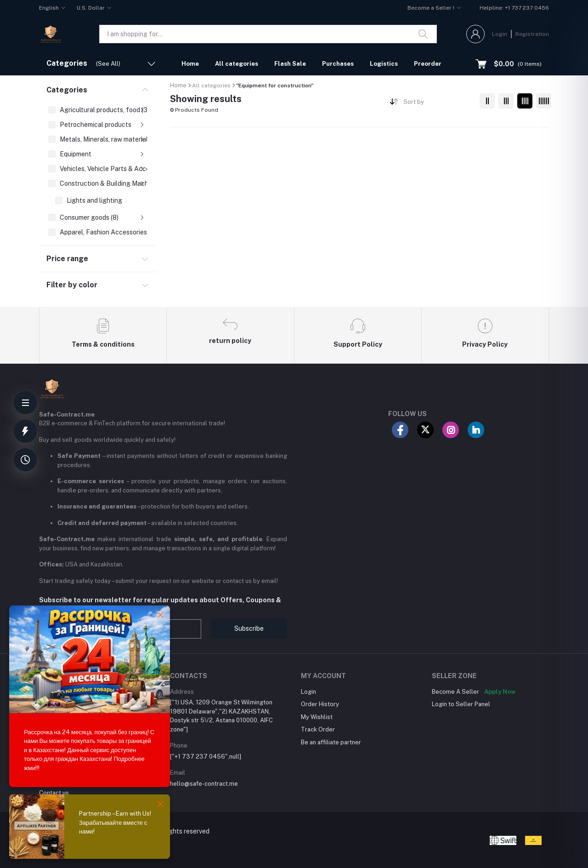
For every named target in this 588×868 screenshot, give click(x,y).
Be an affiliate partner (331, 742)
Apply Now (500, 692)
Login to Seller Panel (461, 704)
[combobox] (438, 104)
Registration (532, 34)
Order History (320, 704)
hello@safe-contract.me (204, 784)
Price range (67, 259)
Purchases (338, 64)
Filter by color (72, 285)
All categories (237, 64)
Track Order (318, 729)
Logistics (384, 64)
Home (190, 64)
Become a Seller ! (431, 8)
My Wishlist (317, 717)
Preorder (428, 64)
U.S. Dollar (91, 8)
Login (500, 34)
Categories (67, 90)
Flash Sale (290, 64)
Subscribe (249, 628)
